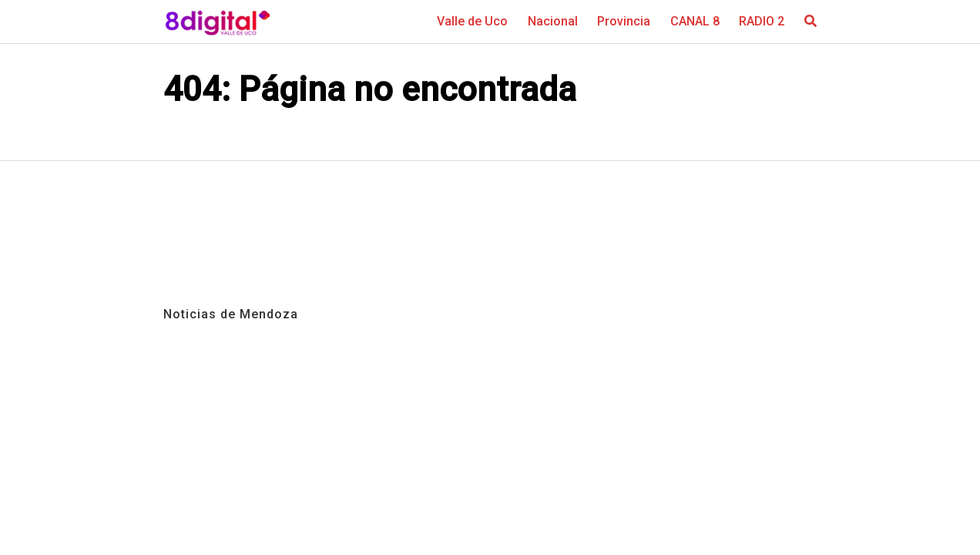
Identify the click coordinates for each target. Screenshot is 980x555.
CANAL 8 (695, 21)
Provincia (624, 21)
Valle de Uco (472, 21)
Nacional (553, 21)
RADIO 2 (762, 21)
